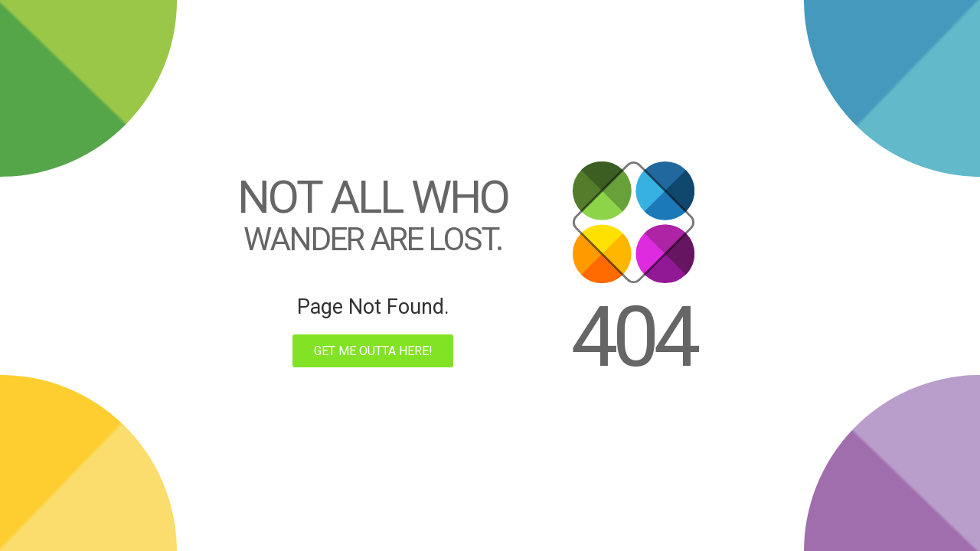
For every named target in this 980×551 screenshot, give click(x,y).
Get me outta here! (373, 351)
